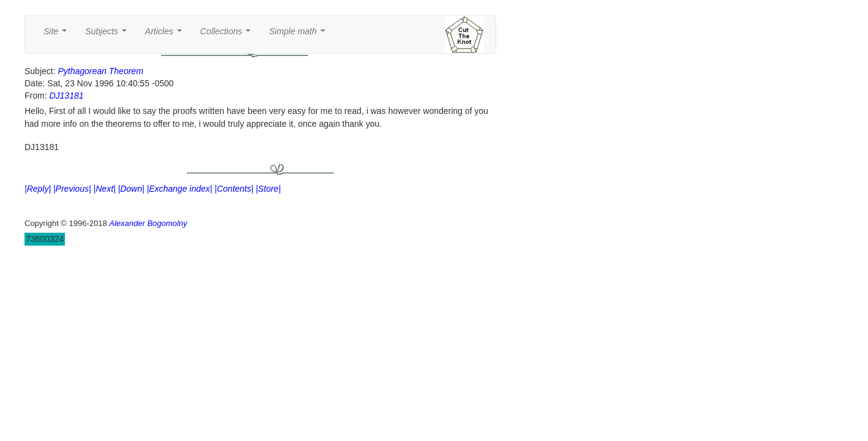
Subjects (108, 35)
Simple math (299, 35)
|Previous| (72, 189)
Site (58, 35)
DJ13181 (66, 96)
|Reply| (38, 189)
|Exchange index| (180, 189)
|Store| (269, 189)
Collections (228, 35)
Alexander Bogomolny (148, 223)
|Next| (105, 189)
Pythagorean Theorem (100, 71)
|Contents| (234, 189)
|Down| (131, 189)
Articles (166, 35)
